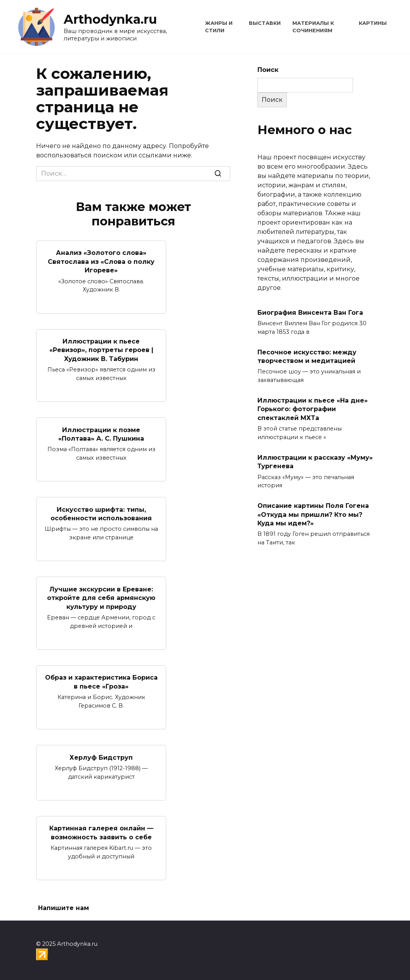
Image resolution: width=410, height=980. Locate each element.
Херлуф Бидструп (101, 757)
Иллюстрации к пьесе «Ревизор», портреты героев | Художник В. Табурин (101, 350)
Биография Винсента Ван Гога (310, 312)
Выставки (265, 23)
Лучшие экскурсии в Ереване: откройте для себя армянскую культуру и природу (101, 598)
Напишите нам (63, 908)
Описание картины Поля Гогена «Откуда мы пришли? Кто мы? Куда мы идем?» (313, 514)
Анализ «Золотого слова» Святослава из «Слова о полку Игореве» (101, 262)
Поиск (268, 70)
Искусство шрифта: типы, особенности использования (101, 514)
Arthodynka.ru (110, 19)
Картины (373, 23)
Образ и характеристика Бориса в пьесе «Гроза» (101, 682)
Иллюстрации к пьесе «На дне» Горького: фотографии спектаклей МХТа (313, 409)
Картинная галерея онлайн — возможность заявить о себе (101, 833)
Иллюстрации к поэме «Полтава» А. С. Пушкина (101, 434)
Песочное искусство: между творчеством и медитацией (307, 356)
